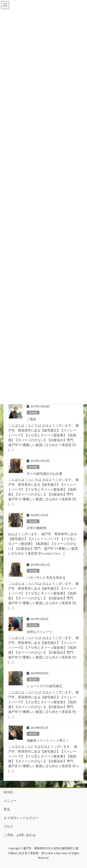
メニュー (10, 801)
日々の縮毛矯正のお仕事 (45, 474)
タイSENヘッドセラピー (21, 818)
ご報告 (32, 419)
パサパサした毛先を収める (46, 578)
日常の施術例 (36, 528)
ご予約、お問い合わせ (20, 835)
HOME (8, 792)
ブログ (8, 827)
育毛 (7, 809)
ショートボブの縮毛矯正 (45, 686)
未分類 (33, 413)
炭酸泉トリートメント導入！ (48, 741)
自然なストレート (40, 632)
